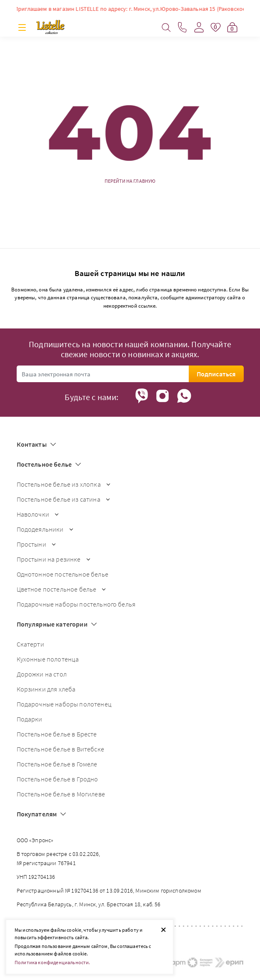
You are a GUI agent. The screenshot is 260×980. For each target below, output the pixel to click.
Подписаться (216, 374)
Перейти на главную (130, 181)
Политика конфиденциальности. (52, 962)
